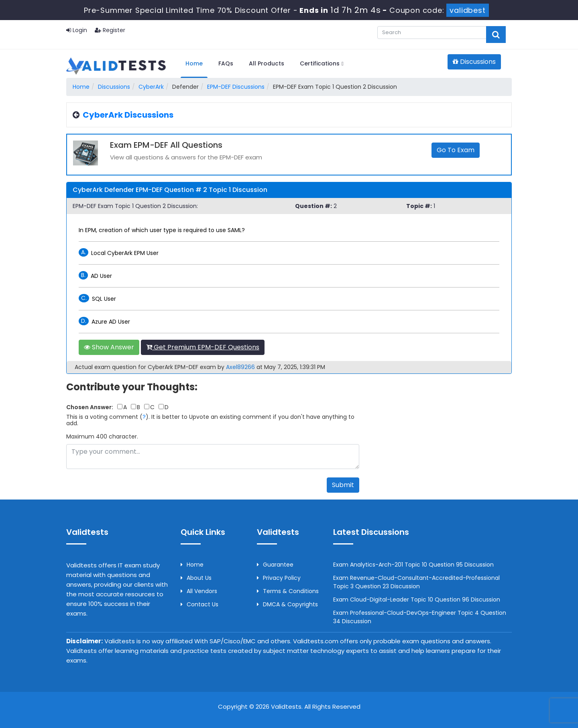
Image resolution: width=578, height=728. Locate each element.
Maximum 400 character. (102, 436)
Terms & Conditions (288, 591)
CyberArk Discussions (128, 115)
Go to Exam (456, 150)
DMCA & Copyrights (287, 604)
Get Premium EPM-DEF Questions (203, 347)
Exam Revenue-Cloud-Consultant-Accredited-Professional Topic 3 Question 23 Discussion (416, 582)
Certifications (322, 63)
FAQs (226, 63)
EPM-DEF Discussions (236, 87)
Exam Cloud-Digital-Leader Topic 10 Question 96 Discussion (417, 600)
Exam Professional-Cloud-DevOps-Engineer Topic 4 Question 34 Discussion (420, 617)
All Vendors (199, 591)
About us (196, 578)
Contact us (199, 604)
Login (77, 30)
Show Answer (109, 347)
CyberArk (151, 87)
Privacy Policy (279, 578)
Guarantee (275, 565)
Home (194, 63)
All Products (267, 63)
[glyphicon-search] (496, 35)
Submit (343, 485)
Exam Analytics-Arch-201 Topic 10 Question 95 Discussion (413, 565)
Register (110, 30)
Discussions (474, 62)
